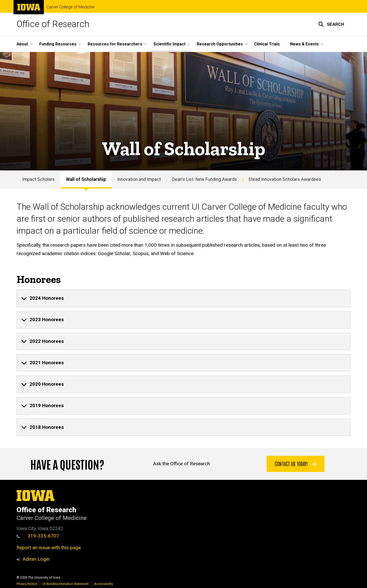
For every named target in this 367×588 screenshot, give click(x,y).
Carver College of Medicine (70, 7)
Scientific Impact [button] (169, 44)
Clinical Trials (267, 44)
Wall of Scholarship (86, 179)
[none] (183, 298)
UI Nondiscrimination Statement (66, 584)
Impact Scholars (38, 179)
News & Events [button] (304, 44)
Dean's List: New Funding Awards (205, 179)
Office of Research (53, 24)
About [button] (22, 44)
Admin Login (36, 559)
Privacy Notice (27, 584)
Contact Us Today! (296, 464)
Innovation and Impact (139, 179)
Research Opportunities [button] (220, 44)
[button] (331, 24)
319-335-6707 (38, 536)
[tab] (183, 298)
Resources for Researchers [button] (115, 44)
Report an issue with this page (49, 548)
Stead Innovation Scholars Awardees (285, 179)
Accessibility (103, 584)
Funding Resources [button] (58, 44)
